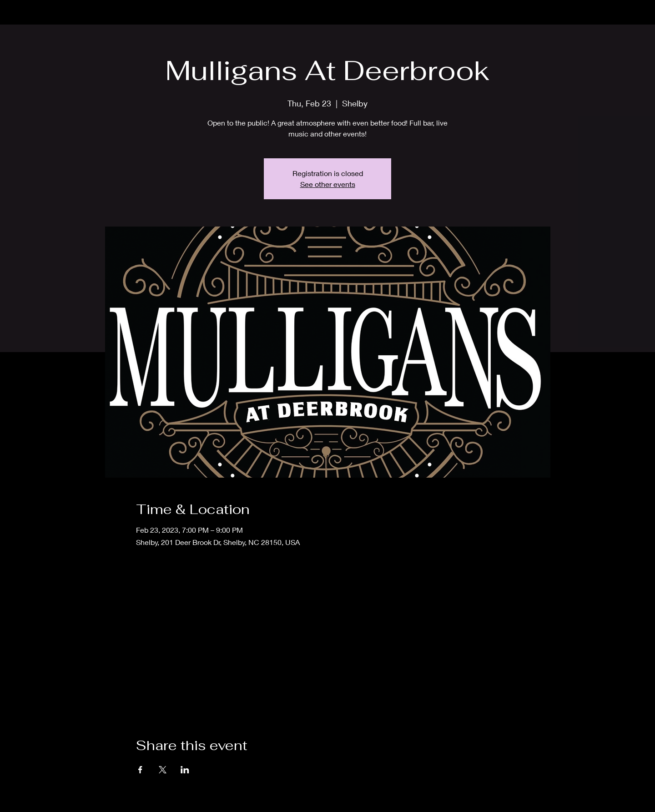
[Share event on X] (163, 770)
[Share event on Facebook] (140, 770)
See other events (328, 184)
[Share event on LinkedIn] (185, 770)
